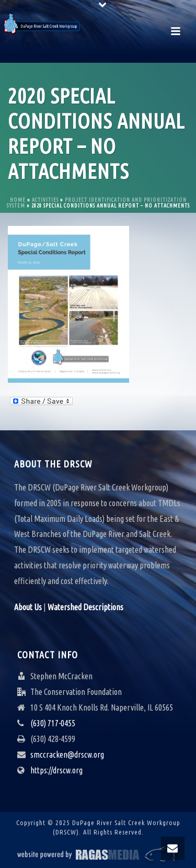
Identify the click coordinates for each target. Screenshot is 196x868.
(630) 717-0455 (53, 723)
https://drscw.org (56, 770)
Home (18, 200)
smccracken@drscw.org (67, 755)
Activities (45, 200)
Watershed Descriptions (85, 607)
